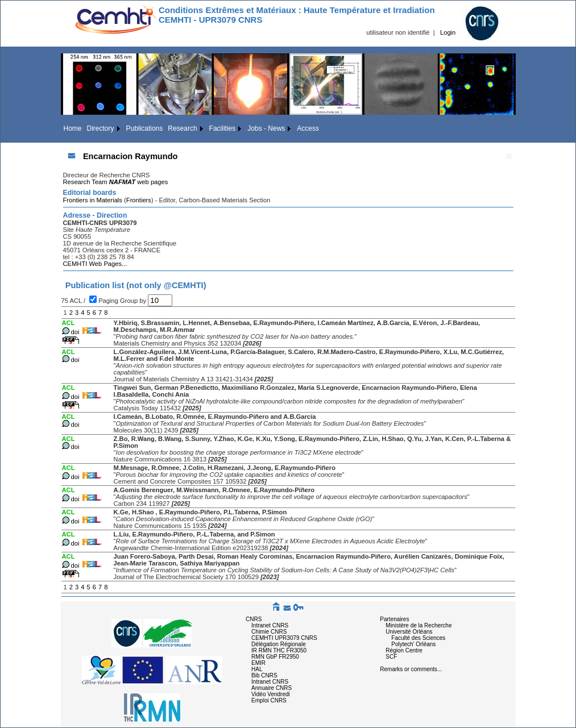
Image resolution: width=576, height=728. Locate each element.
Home (73, 128)
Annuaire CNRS (272, 688)
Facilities (223, 128)
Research (182, 128)
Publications (145, 128)
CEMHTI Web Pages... (95, 264)
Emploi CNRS (269, 700)
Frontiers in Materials (93, 200)
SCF (391, 657)
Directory (101, 128)
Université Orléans (409, 632)
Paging (109, 301)
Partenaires (394, 619)
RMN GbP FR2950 (275, 657)
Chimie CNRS (269, 632)
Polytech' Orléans (413, 644)
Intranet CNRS (270, 625)
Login (448, 32)
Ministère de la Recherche (418, 625)
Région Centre (404, 650)
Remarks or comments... (411, 669)
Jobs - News (266, 128)
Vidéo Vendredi (271, 694)
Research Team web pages (116, 182)
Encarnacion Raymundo (130, 156)
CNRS (254, 619)
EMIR (258, 663)
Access (308, 128)
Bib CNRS (264, 675)
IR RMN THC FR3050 (279, 650)
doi (75, 332)
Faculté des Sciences (418, 638)
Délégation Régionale (279, 644)
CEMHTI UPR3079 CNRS (284, 638)
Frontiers (139, 200)
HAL (257, 669)
